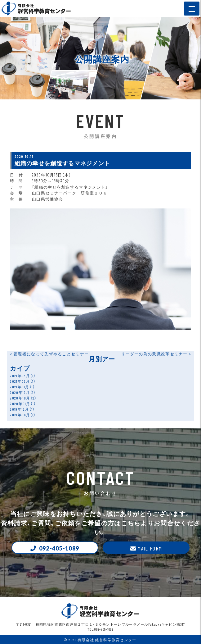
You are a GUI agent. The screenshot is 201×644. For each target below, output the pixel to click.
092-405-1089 (59, 548)
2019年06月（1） (23, 415)
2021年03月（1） (23, 376)
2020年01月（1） (23, 404)
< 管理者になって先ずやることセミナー (49, 354)
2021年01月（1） (22, 387)
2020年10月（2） (23, 398)
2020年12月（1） (23, 392)
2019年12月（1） (22, 409)
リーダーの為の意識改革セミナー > (156, 354)
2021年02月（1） (23, 381)
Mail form (150, 548)
